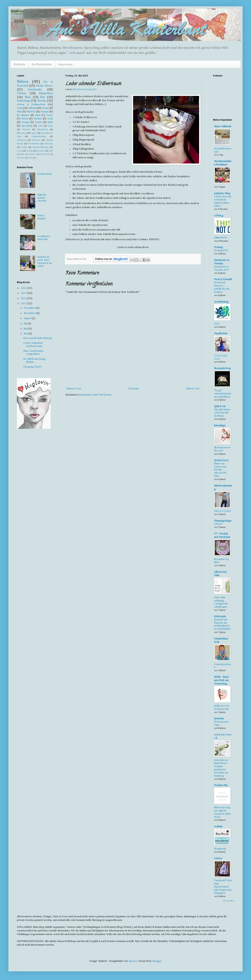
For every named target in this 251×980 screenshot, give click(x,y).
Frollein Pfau (221, 785)
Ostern (39, 122)
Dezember (30, 308)
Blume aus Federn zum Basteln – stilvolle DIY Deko (220, 470)
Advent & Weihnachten (31, 105)
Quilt (50, 122)
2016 (24, 288)
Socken (41, 151)
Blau (28, 97)
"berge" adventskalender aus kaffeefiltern (223, 394)
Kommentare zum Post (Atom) (95, 395)
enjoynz (133, 961)
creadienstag (221, 302)
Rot (95, 89)
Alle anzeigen (228, 901)
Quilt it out (220, 406)
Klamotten (46, 93)
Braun (45, 108)
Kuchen (26, 129)
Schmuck (22, 140)
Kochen (33, 154)
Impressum (65, 64)
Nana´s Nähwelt (223, 127)
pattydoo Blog (222, 194)
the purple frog (222, 368)
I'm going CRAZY (32, 367)
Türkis (21, 93)
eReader (49, 144)
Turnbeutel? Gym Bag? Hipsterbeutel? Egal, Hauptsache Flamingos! (223, 887)
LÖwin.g (219, 216)
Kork (50, 126)
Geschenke (35, 90)
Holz (23, 154)
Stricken (36, 140)
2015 (24, 293)
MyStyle (31, 112)
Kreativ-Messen (41, 147)
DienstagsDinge (223, 521)
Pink (19, 112)
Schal (30, 151)
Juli (26, 324)
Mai (26, 334)
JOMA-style (220, 617)
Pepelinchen (221, 334)
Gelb (40, 126)
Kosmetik (45, 154)
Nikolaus (21, 133)
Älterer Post (193, 389)
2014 (24, 298)
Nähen (23, 82)
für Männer (23, 115)
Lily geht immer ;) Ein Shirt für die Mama (222, 413)
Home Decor (44, 86)
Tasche (42, 101)
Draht (24, 147)
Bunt (38, 115)
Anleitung (23, 101)
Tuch (31, 158)
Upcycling (27, 126)
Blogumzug (220, 849)
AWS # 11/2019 (222, 511)
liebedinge (220, 426)
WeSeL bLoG (221, 461)
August (28, 318)
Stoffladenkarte (42, 64)
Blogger (157, 961)
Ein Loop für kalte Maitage (38, 338)
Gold (51, 151)
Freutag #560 (221, 251)
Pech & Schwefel (223, 279)
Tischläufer (34, 144)
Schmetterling (39, 136)
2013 (24, 304)
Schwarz (21, 158)
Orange (25, 122)
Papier (33, 133)
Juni (26, 329)
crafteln (218, 827)
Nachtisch (78, 89)
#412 (217, 324)
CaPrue (218, 859)
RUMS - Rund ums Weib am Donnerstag (221, 680)
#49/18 (218, 524)
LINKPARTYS (221, 238)
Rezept (88, 89)
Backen (38, 119)
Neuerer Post (74, 389)
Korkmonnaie (45, 174)
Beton (25, 119)
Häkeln (32, 108)
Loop (20, 151)
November (30, 313)
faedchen (219, 719)
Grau (50, 119)
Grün (20, 108)
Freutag (218, 247)
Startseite (19, 64)
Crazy (49, 115)
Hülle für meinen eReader (42, 198)
